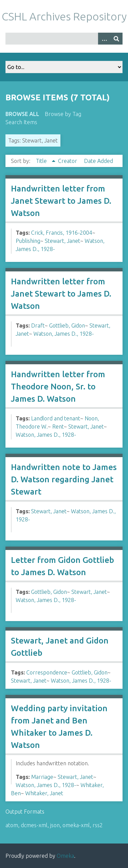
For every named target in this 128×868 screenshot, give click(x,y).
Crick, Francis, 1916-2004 (62, 233)
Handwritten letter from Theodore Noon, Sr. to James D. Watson (58, 387)
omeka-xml (76, 825)
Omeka (65, 856)
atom (12, 825)
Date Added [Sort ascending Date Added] (98, 161)
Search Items (21, 122)
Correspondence (47, 672)
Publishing (28, 241)
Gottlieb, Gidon (67, 325)
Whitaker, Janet (44, 793)
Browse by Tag (63, 114)
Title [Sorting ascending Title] (42, 161)
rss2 (98, 825)
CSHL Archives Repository (64, 16)
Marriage (42, 777)
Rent (58, 427)
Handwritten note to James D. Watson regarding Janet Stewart (64, 479)
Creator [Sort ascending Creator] (68, 161)
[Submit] (116, 39)
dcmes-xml (34, 825)
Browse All (22, 114)
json (55, 825)
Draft (38, 325)
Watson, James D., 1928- (64, 334)
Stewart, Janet (62, 241)
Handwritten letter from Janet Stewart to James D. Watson (61, 201)
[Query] (64, 39)
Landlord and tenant (56, 418)
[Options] (104, 39)
